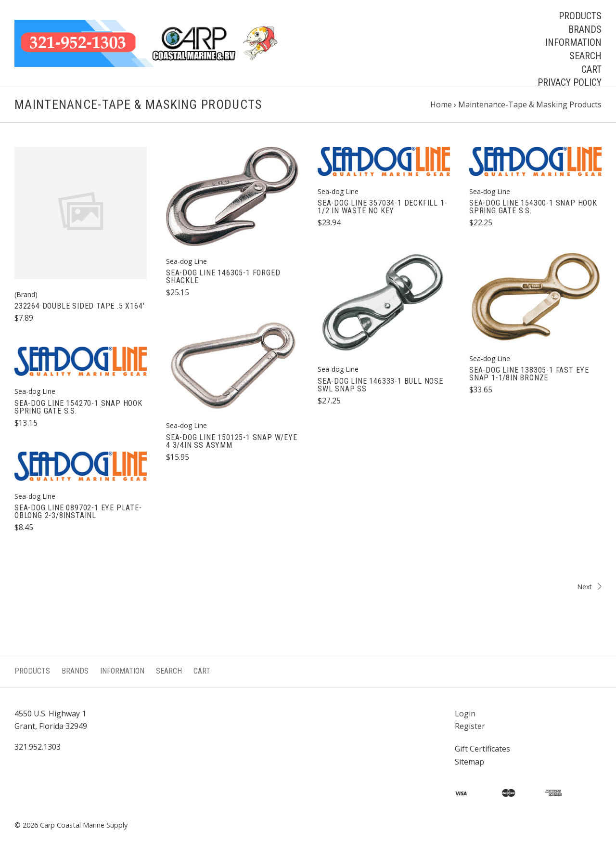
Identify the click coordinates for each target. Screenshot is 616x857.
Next (457, 587)
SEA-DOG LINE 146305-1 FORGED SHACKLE (223, 277)
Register (470, 726)
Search (585, 56)
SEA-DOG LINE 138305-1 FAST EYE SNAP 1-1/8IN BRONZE (529, 374)
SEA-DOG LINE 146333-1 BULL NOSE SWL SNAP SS (380, 385)
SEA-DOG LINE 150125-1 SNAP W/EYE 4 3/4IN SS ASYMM (232, 441)
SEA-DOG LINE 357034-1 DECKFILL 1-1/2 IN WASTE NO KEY (382, 207)
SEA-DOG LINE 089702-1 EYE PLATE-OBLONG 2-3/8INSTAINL (78, 512)
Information (573, 42)
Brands (585, 29)
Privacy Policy (570, 82)
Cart (591, 69)
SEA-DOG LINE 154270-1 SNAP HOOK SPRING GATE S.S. (78, 407)
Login (465, 714)
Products (580, 16)
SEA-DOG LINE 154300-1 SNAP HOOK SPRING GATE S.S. (533, 207)
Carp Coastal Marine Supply (84, 825)
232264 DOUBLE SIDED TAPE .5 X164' (79, 306)
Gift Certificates (482, 749)
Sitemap (469, 762)
